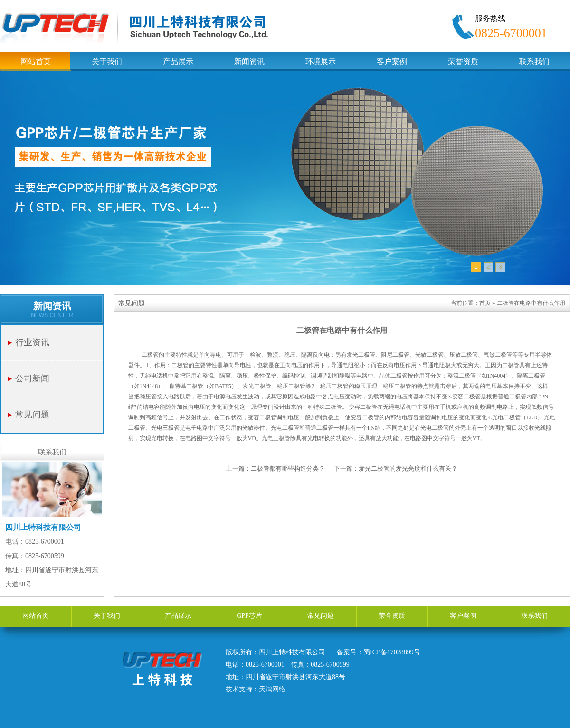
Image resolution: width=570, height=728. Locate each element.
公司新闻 (32, 378)
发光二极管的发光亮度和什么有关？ (408, 468)
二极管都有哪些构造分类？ (288, 468)
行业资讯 (32, 342)
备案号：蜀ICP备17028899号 (379, 652)
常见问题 (32, 415)
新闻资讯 (52, 306)
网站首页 (36, 616)
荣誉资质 (392, 616)
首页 (485, 303)
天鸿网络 (272, 689)
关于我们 (107, 616)
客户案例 (463, 616)
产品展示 (178, 616)
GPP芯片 (249, 616)
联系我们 (534, 616)
